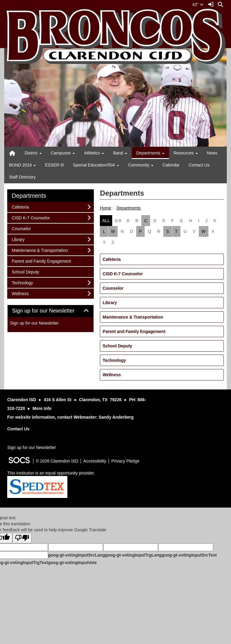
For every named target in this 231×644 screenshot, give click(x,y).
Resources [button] (186, 153)
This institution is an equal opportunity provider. (51, 473)
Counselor (113, 288)
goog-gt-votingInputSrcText (189, 555)
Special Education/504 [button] (96, 165)
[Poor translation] (22, 538)
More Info (42, 408)
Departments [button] (150, 153)
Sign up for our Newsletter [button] (50, 311)
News (212, 153)
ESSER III (54, 165)
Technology (114, 360)
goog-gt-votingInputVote (72, 563)
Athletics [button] (94, 153)
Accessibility (95, 461)
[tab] (51, 311)
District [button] (33, 153)
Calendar (171, 165)
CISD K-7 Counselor (123, 274)
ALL (106, 221)
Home (105, 208)
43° (198, 5)
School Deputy (117, 346)
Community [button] (141, 165)
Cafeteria (112, 259)
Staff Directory (22, 177)
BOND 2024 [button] (22, 165)
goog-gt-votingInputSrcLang (77, 555)
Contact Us (199, 165)
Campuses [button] (63, 153)
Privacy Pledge (125, 461)
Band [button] (120, 153)
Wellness (112, 375)
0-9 (118, 221)
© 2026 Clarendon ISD (57, 461)
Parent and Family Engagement (134, 331)
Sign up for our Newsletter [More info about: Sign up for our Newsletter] (34, 323)
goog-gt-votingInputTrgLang (133, 555)
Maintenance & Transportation (133, 317)
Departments (128, 208)
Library (110, 303)
